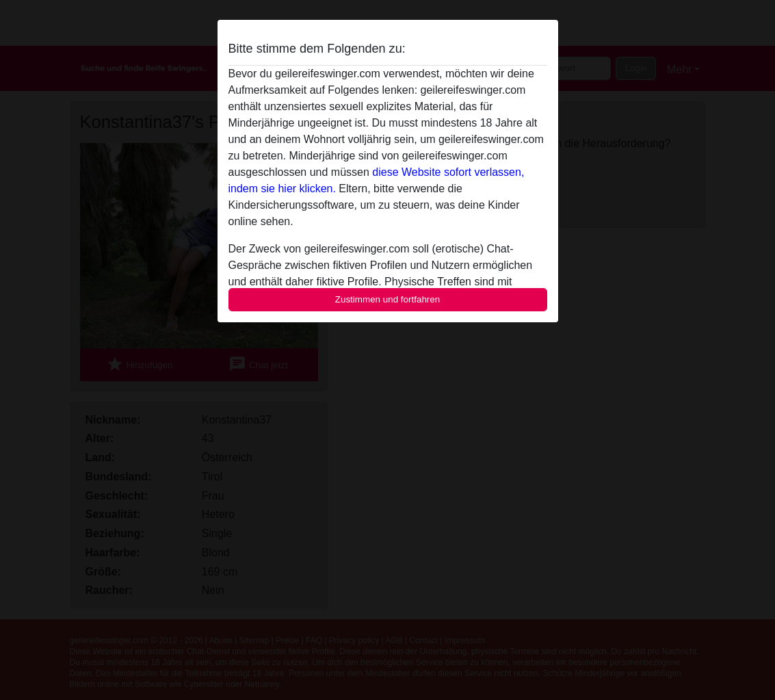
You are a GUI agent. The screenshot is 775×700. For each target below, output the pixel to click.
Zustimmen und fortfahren (388, 299)
